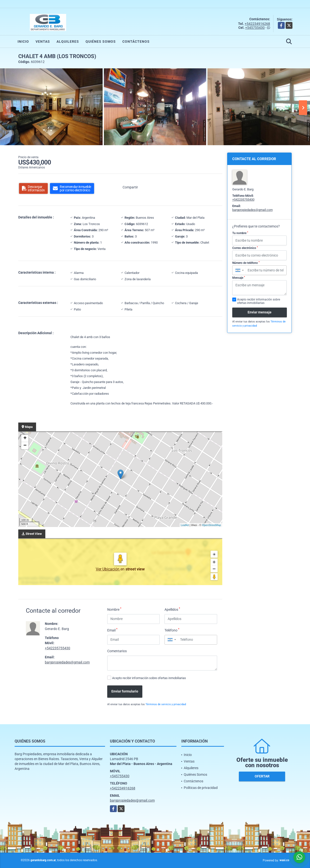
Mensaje (239, 278)
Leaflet (185, 525)
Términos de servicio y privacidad (166, 704)
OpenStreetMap (212, 525)
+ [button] (25, 438)
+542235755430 (58, 648)
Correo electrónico (245, 248)
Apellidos (172, 609)
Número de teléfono (246, 263)
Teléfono (172, 630)
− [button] (25, 446)
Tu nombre (240, 233)
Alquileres (68, 41)
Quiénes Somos (101, 41)
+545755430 (255, 28)
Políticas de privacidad (201, 788)
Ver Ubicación (108, 569)
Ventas (43, 41)
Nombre (114, 609)
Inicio (23, 41)
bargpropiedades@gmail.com (67, 662)
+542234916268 (257, 24)
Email (112, 630)
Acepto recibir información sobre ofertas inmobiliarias (149, 678)
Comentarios (117, 651)
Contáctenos (136, 41)
